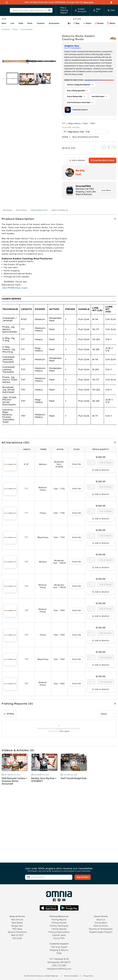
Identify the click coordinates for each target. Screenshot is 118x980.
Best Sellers (17, 923)
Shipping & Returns (59, 950)
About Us (101, 920)
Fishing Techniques (59, 926)
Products (6, 29)
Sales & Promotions (17, 932)
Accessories (54, 23)
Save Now (88, 2)
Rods (21, 23)
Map (76, 23)
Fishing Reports (59, 920)
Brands (99, 23)
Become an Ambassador (101, 929)
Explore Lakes (59, 935)
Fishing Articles (59, 923)
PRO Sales (17, 929)
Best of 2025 (17, 935)
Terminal (41, 23)
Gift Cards (17, 938)
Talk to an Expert (59, 947)
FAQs (59, 953)
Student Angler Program (101, 932)
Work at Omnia (101, 926)
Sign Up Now (83, 877)
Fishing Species (59, 929)
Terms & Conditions (71, 976)
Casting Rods (27, 29)
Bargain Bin (17, 926)
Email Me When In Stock (103, 160)
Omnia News (101, 923)
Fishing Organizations (59, 932)
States (87, 23)
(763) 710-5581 (59, 966)
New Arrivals (17, 920)
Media (111, 23)
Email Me (77, 464)
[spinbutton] (91, 463)
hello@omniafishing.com (59, 969)
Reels (30, 23)
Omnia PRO (59, 938)
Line (12, 23)
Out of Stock (106, 463)
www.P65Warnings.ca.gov (15, 288)
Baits (4, 23)
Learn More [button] (106, 190)
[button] (59, 219)
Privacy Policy (88, 976)
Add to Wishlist (77, 160)
